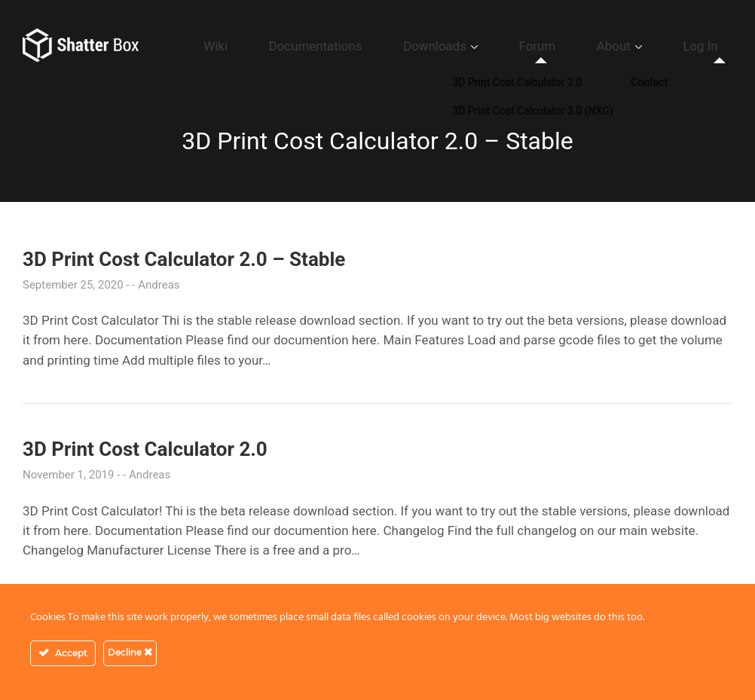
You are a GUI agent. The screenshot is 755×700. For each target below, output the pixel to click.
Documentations (416, 46)
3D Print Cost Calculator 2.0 (145, 449)
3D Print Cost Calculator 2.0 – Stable (184, 259)
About (645, 46)
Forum (590, 46)
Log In (711, 46)
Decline (130, 652)
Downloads (510, 46)
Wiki (340, 46)
